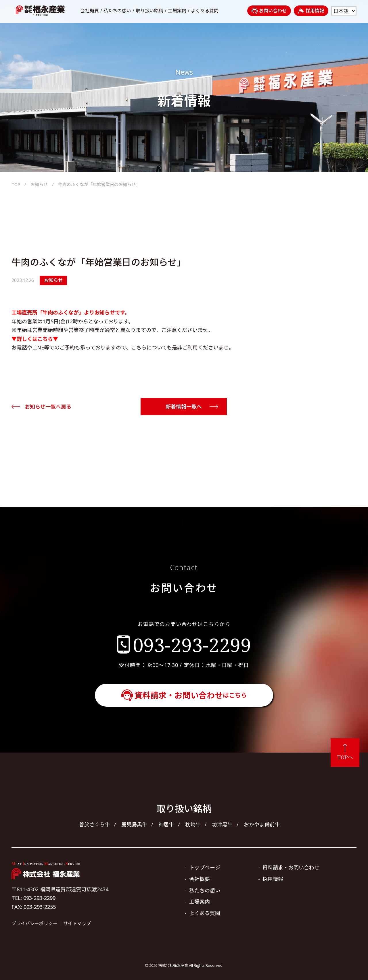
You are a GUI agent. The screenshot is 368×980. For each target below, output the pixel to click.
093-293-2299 (192, 645)
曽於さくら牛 (95, 824)
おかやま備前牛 (262, 824)
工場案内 (177, 11)
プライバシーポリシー (34, 923)
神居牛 (166, 824)
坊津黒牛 (222, 824)
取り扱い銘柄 (149, 11)
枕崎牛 (193, 824)
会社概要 (90, 11)
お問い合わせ (269, 11)
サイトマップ (77, 923)
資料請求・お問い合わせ (191, 695)
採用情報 (311, 11)
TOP (16, 184)
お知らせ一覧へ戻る (48, 407)
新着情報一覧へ (184, 407)
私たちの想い (117, 11)
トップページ (205, 867)
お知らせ (39, 184)
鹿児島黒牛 (134, 824)
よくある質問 (205, 11)
